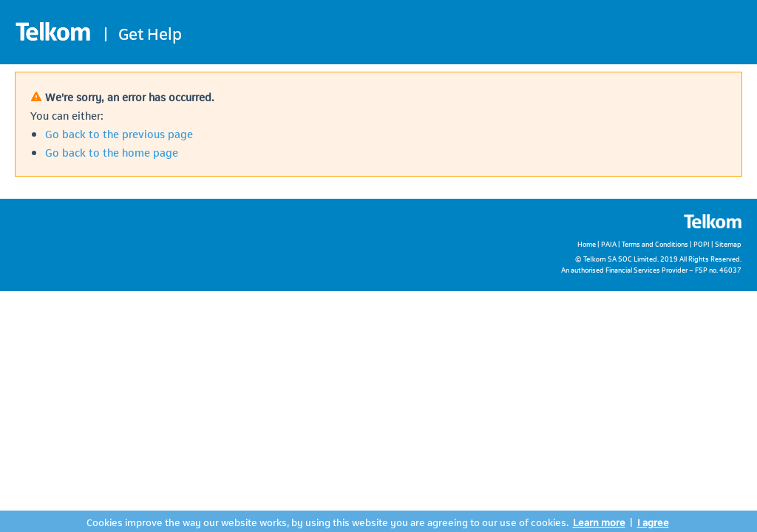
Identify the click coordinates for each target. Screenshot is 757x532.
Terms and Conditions (655, 243)
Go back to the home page (112, 151)
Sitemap (728, 243)
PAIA (609, 243)
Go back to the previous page (119, 133)
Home (587, 243)
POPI (702, 243)
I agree (653, 521)
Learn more (599, 521)
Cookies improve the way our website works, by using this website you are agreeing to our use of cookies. (327, 521)
